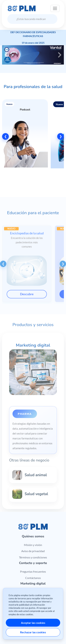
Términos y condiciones (33, 557)
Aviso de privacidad (33, 551)
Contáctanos (33, 578)
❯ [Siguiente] (61, 136)
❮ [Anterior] (6, 136)
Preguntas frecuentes (33, 571)
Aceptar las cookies (33, 623)
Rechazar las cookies (33, 632)
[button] (25, 136)
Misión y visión (33, 545)
